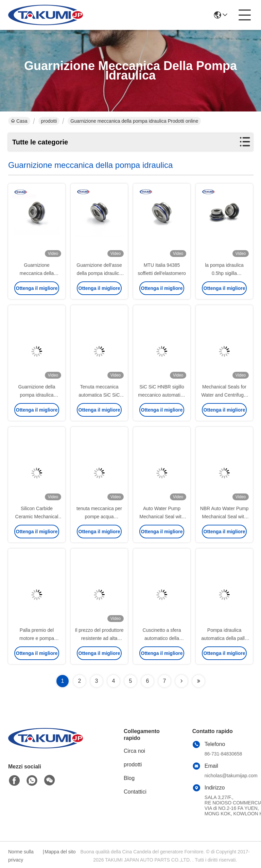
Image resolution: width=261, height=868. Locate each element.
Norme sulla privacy (21, 856)
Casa (19, 121)
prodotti (49, 121)
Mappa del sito (60, 852)
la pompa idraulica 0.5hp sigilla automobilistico (224, 273)
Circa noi (134, 751)
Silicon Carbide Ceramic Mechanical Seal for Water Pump (37, 517)
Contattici (135, 792)
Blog (129, 778)
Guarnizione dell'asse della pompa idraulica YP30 (99, 273)
